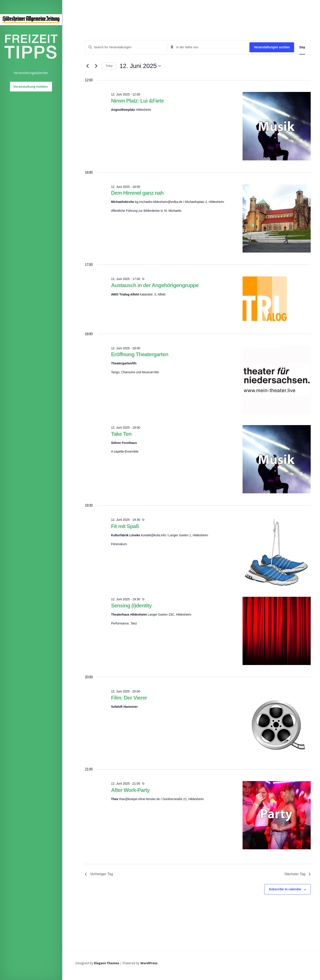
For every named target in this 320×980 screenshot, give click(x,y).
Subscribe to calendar (285, 889)
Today (109, 66)
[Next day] (96, 66)
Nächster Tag (298, 874)
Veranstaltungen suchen (272, 47)
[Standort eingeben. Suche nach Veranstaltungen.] (208, 47)
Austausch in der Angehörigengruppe (155, 285)
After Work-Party (130, 790)
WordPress (149, 963)
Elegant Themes (107, 963)
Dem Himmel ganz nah (137, 193)
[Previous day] (87, 66)
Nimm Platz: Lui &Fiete (137, 101)
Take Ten (121, 434)
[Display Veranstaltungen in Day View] (302, 47)
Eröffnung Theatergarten (140, 354)
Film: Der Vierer (129, 698)
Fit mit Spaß (125, 526)
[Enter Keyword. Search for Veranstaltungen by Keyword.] (126, 47)
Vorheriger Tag (99, 874)
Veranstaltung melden (31, 87)
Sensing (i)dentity (131, 606)
